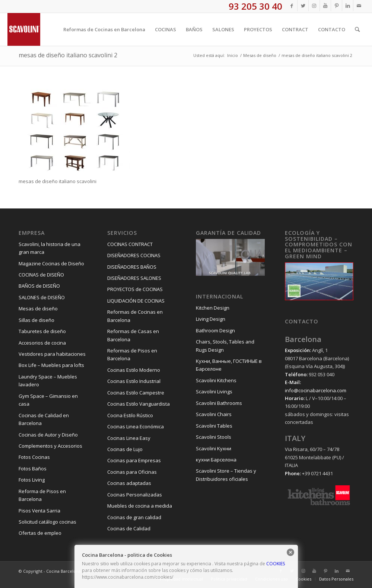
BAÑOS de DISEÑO (39, 286)
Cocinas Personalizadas (135, 495)
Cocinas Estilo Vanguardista (139, 404)
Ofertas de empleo (40, 533)
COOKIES (276, 564)
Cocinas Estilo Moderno (134, 370)
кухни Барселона (216, 460)
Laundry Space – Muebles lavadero (48, 381)
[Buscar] (357, 29)
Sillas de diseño (36, 320)
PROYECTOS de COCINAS (135, 289)
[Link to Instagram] (314, 6)
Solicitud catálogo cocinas (47, 522)
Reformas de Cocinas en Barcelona (135, 316)
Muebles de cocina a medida (140, 506)
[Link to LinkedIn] (348, 6)
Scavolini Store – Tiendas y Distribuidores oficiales (226, 475)
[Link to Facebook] (292, 6)
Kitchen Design (213, 308)
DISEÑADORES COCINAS (134, 255)
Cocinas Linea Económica (136, 426)
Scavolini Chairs (214, 414)
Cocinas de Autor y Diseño (48, 435)
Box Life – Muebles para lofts (51, 365)
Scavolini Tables (214, 426)
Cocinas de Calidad (129, 528)
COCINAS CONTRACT (130, 244)
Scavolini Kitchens (216, 380)
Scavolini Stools (214, 437)
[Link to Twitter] (303, 6)
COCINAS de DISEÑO (41, 275)
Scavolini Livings (214, 392)
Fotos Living (32, 480)
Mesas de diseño (38, 309)
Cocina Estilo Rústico (130, 415)
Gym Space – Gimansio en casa (48, 400)
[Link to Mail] (359, 6)
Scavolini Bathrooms (219, 403)
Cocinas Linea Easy (129, 438)
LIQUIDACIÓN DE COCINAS (136, 301)
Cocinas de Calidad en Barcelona (44, 419)
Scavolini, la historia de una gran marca (50, 248)
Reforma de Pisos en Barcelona (42, 495)
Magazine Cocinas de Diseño (51, 263)
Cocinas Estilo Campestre (136, 393)
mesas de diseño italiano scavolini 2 (68, 55)
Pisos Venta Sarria (39, 511)
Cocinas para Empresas (134, 460)
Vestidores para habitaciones (52, 354)
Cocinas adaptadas (129, 483)
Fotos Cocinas (34, 457)
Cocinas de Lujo (125, 449)
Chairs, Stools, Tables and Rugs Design (225, 346)
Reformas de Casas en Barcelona (133, 335)
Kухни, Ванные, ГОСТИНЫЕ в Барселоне (229, 365)
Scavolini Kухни (214, 448)
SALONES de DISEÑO (42, 297)
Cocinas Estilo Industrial (134, 381)
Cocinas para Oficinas (132, 472)
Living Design (211, 319)
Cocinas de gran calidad (134, 517)
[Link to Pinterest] (336, 6)
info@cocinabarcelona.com (316, 390)
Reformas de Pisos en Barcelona (132, 354)
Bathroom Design (215, 330)
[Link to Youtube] (325, 6)
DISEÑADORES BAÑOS (132, 267)
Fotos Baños (33, 469)
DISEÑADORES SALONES (134, 278)
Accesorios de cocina (42, 343)
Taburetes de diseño (42, 331)
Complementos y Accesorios (50, 446)
